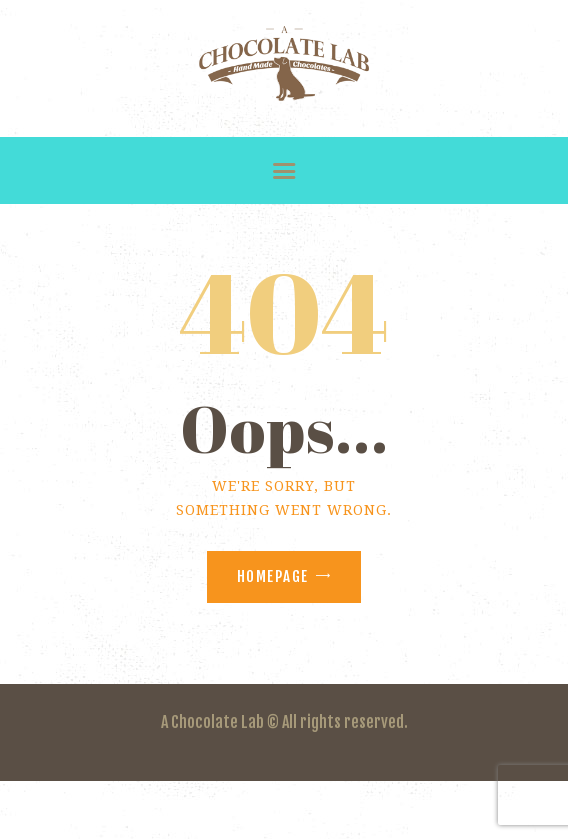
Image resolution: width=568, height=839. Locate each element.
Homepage (273, 576)
